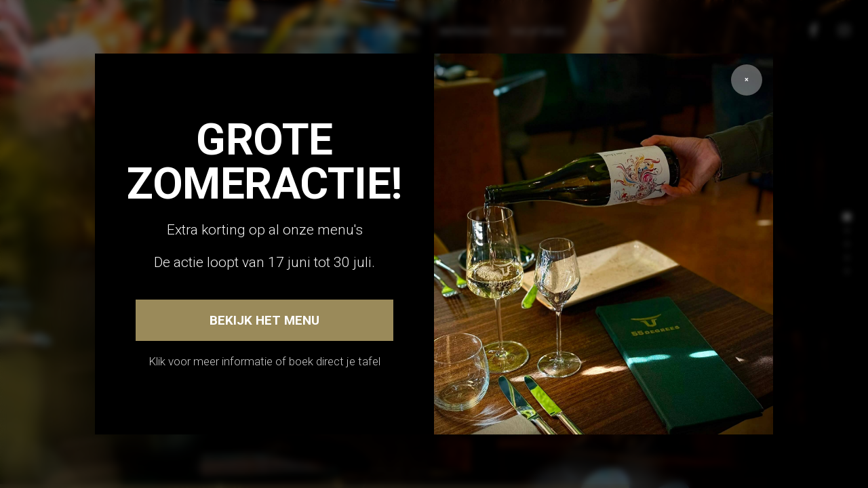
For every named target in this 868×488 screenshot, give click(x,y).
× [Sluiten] (747, 80)
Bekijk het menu (264, 320)
